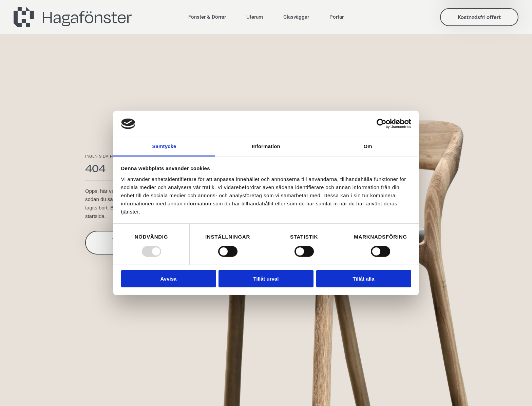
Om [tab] (368, 146)
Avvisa (169, 279)
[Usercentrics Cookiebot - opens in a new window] (382, 124)
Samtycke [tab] (164, 146)
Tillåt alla (364, 279)
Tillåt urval (266, 279)
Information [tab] (266, 146)
